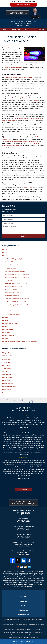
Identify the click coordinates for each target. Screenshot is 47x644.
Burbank (31, 575)
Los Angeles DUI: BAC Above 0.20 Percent (17, 277)
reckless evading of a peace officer (21, 98)
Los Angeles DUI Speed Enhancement (15, 271)
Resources (23, 601)
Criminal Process (7, 384)
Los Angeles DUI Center (11, 245)
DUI (26, 29)
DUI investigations (11, 48)
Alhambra (12, 575)
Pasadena (15, 579)
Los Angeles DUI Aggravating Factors (15, 259)
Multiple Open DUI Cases (12, 296)
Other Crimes (6, 381)
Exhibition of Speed (10, 262)
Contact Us (24, 610)
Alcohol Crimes (7, 374)
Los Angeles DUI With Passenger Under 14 (17, 299)
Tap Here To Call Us (23, 5)
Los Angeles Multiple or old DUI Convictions (17, 283)
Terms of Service (40, 624)
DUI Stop (5, 320)
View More (23, 489)
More (44, 29)
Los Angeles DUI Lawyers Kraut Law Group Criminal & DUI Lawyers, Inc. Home (18, 11)
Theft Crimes (6, 362)
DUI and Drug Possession (12, 308)
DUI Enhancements (8, 256)
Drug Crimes (6, 365)
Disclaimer (24, 597)
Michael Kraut (28, 187)
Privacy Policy (24, 615)
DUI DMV (5, 339)
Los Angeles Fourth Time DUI (13, 293)
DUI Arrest (5, 326)
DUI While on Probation (11, 268)
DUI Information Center (9, 387)
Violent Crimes (7, 368)
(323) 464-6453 (8, 211)
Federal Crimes (7, 390)
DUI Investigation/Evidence (10, 323)
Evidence (5, 393)
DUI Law (5, 250)
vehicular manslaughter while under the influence (21, 141)
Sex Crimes (6, 371)
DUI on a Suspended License (13, 265)
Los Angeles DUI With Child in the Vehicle (16, 302)
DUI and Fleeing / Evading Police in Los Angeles (18, 305)
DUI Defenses (6, 332)
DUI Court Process (8, 329)
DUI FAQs (5, 253)
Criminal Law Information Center (14, 349)
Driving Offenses (7, 377)
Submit (23, 236)
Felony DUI (8, 311)
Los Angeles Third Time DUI (13, 290)
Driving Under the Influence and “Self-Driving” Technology (20, 342)
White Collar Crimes (8, 356)
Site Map (24, 606)
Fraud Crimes (6, 359)
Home (4, 29)
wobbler (37, 100)
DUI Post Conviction (8, 336)
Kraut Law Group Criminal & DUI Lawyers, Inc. (28, 637)
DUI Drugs (5, 317)
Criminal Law (15, 29)
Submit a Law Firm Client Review (23, 494)
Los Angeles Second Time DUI (13, 286)
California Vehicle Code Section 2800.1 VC (20, 77)
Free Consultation (9, 206)
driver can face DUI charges (13, 67)
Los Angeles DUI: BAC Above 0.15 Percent (17, 274)
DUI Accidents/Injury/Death (12, 314)
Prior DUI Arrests (9, 280)
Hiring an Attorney (8, 353)
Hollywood (20, 577)
